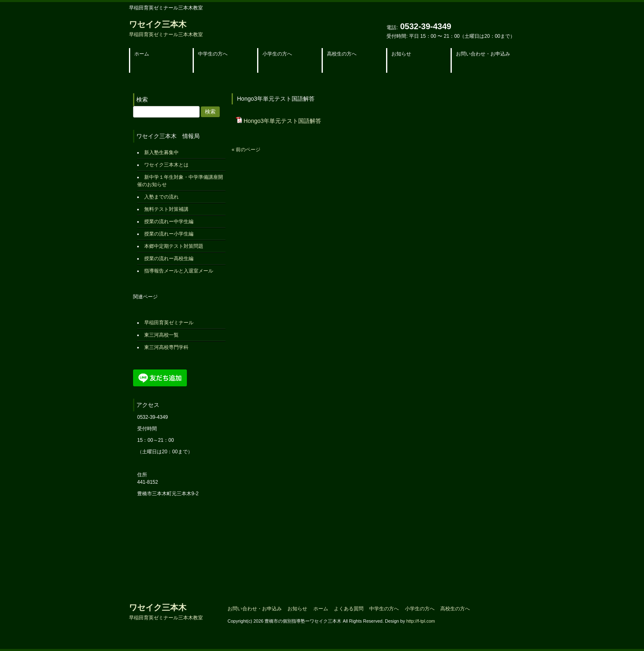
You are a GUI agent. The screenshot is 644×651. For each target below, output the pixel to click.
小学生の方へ (420, 609)
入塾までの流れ (161, 197)
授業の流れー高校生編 (169, 259)
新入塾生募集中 (161, 152)
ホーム (321, 609)
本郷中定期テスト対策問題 (174, 246)
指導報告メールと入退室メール (179, 271)
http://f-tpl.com (421, 621)
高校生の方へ (455, 609)
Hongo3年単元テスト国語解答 (282, 121)
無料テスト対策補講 (166, 209)
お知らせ (297, 609)
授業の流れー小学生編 (169, 234)
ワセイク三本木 (166, 29)
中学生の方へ (384, 609)
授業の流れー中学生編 (169, 222)
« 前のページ (246, 150)
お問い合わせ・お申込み (255, 609)
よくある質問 (349, 609)
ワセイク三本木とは (166, 165)
